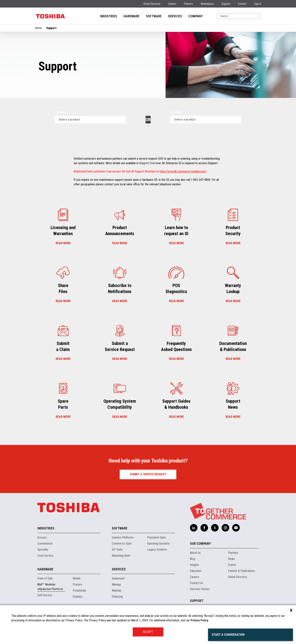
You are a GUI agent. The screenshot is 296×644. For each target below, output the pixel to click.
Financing (117, 597)
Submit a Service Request (148, 474)
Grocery (42, 537)
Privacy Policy (199, 620)
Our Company (200, 544)
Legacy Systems (157, 550)
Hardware (60, 112)
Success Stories (200, 589)
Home (38, 28)
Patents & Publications (241, 571)
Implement (118, 578)
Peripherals (79, 591)
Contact (242, 4)
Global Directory (152, 4)
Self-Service (45, 595)
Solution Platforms (123, 537)
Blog (193, 559)
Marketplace (207, 4)
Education (196, 571)
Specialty (43, 550)
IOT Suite (117, 550)
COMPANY (196, 16)
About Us (195, 553)
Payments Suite (156, 537)
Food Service (45, 556)
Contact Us (196, 583)
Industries (46, 528)
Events (232, 565)
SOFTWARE (154, 16)
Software (176, 112)
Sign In (258, 4)
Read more (63, 243)
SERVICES (175, 16)
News (231, 559)
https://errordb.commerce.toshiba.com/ (183, 171)
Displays (78, 597)
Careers (172, 4)
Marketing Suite (121, 556)
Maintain (117, 591)
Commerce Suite (122, 544)
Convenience (45, 544)
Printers (77, 584)
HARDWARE (131, 16)
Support (226, 4)
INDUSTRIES (109, 16)
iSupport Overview (150, 163)
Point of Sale (45, 578)
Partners (189, 4)
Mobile (77, 578)
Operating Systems (158, 544)
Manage (116, 584)
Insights (194, 565)
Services (119, 569)
